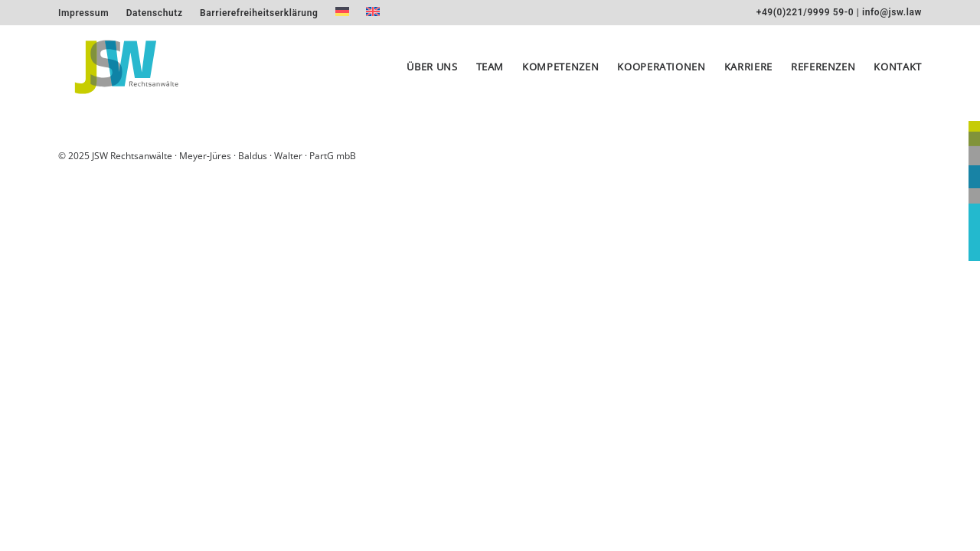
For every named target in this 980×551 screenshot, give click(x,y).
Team (490, 73)
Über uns (432, 73)
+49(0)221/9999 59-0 (805, 12)
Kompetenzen (560, 73)
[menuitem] (83, 13)
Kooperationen (661, 73)
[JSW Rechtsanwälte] (123, 73)
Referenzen (823, 73)
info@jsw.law (892, 12)
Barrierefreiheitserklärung (259, 13)
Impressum (83, 13)
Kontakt (898, 73)
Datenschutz (155, 13)
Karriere (748, 73)
